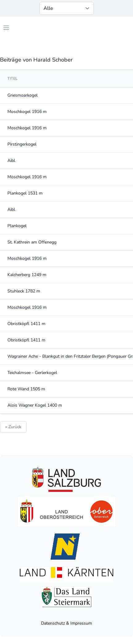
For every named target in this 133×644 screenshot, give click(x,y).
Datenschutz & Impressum (66, 623)
